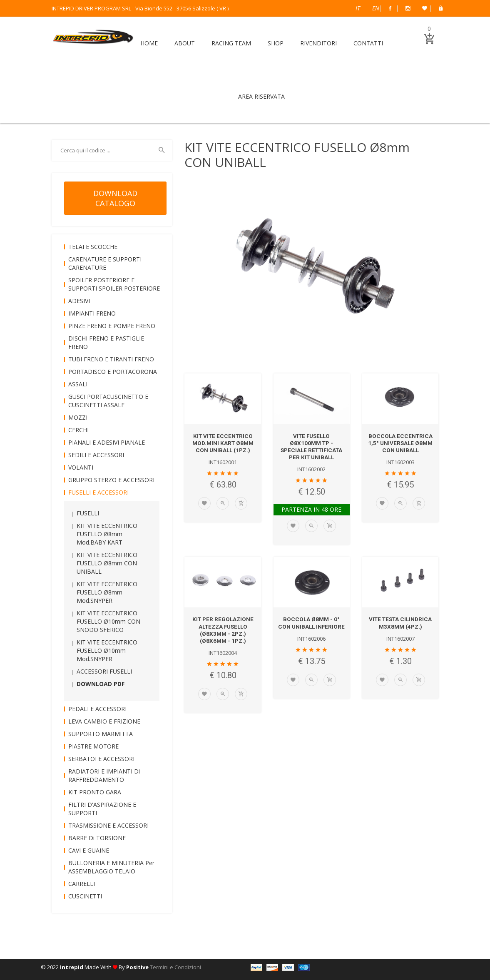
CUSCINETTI (85, 896)
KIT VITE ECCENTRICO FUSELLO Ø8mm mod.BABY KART (107, 534)
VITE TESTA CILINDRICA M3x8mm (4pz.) (400, 622)
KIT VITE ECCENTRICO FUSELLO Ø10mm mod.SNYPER (107, 650)
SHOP (276, 43)
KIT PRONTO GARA (95, 792)
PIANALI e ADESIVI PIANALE (107, 442)
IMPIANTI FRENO (92, 313)
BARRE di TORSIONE (97, 838)
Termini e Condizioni (175, 967)
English (376, 8)
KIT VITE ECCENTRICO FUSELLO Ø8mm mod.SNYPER (107, 592)
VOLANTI (81, 467)
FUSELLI (88, 513)
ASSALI (78, 384)
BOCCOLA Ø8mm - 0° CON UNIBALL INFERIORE (312, 626)
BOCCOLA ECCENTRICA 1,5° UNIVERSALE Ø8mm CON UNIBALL (400, 443)
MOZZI (78, 417)
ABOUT (185, 43)
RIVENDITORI (318, 43)
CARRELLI (82, 884)
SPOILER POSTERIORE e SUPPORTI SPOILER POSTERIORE (114, 284)
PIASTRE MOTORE (93, 746)
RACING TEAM (231, 43)
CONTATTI (368, 43)
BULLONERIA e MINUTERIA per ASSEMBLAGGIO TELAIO (111, 867)
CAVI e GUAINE (89, 850)
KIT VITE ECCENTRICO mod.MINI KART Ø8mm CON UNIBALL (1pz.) (223, 443)
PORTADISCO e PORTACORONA (113, 372)
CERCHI (78, 430)
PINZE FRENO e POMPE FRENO (112, 326)
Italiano (358, 8)
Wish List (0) (425, 8)
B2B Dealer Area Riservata (441, 8)
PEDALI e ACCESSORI (97, 709)
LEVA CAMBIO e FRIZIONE (104, 721)
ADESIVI (79, 301)
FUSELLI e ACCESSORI (98, 492)
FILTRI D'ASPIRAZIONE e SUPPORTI (102, 809)
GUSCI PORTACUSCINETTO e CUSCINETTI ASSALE (108, 401)
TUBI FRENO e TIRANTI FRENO (111, 359)
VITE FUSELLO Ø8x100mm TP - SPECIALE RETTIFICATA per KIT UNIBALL (311, 446)
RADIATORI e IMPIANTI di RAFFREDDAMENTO (104, 775)
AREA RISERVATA (261, 96)
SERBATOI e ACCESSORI (101, 759)
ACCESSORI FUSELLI (104, 671)
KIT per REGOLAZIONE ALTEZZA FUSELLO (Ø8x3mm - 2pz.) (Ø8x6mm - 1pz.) (223, 629)
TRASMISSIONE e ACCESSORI (108, 825)
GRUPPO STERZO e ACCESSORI (111, 480)
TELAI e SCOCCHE (93, 247)
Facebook (390, 8)
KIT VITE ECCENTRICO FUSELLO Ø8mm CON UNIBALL (107, 563)
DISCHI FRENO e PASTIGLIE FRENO (106, 342)
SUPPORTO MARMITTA (101, 734)
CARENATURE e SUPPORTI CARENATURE (105, 263)
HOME (149, 43)
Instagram (408, 8)
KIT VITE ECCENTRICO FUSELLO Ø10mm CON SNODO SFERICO (108, 621)
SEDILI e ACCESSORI (96, 455)
